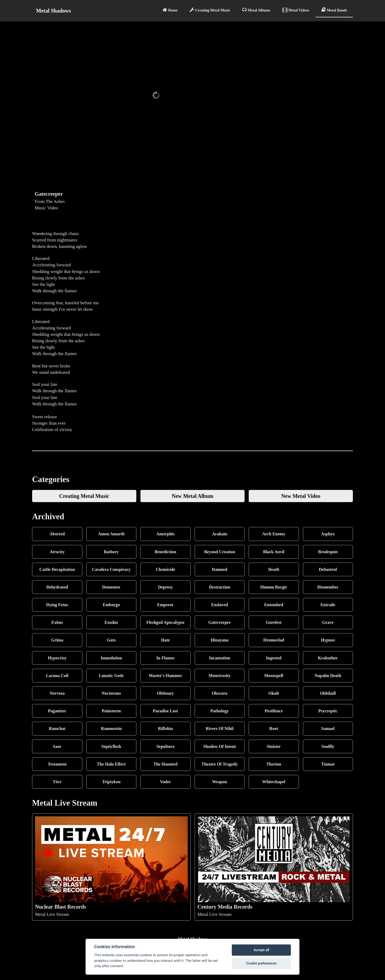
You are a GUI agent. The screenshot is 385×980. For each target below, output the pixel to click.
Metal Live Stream (111, 867)
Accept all (261, 950)
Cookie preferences (261, 963)
